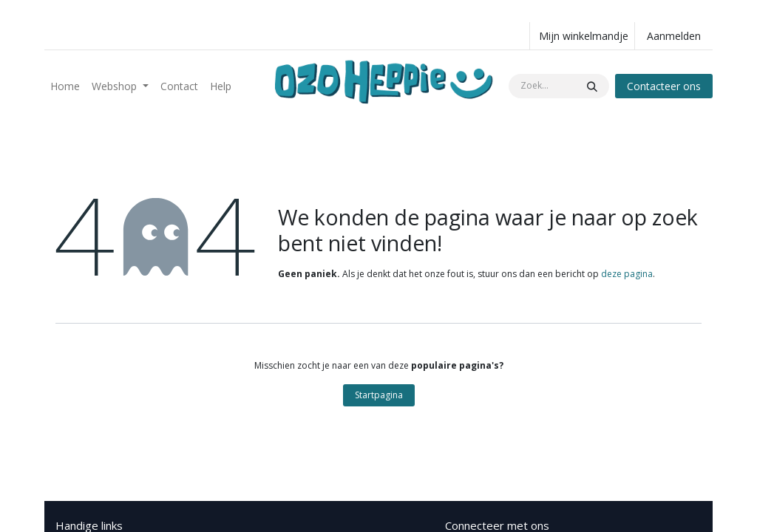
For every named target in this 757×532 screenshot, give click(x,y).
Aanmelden (674, 36)
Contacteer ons (664, 86)
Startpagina (379, 395)
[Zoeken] (592, 86)
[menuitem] (65, 86)
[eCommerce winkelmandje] (582, 36)
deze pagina (627, 274)
